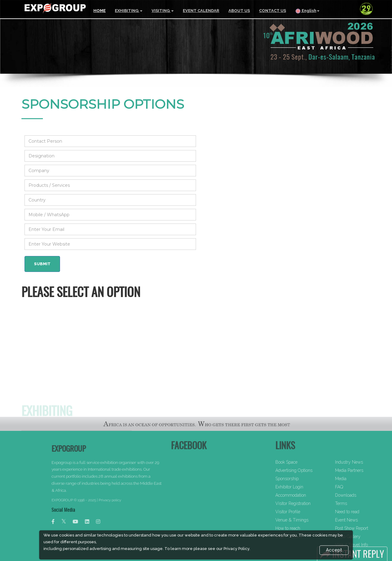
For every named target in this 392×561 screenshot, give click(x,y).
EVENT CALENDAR (201, 11)
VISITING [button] (163, 11)
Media (357, 479)
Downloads (362, 495)
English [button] (307, 11)
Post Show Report (367, 528)
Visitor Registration (309, 503)
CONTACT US (273, 11)
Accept (334, 550)
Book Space (302, 462)
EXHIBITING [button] (129, 11)
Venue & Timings (308, 520)
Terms (357, 503)
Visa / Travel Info (367, 545)
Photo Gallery (364, 537)
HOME (100, 11)
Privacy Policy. (237, 549)
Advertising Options (310, 470)
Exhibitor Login (305, 487)
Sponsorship (303, 479)
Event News (362, 520)
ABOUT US (239, 11)
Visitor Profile (304, 512)
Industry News (365, 462)
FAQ (355, 487)
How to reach (304, 528)
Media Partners (365, 470)
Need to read (363, 512)
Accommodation (307, 495)
